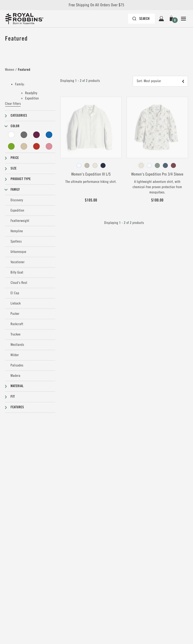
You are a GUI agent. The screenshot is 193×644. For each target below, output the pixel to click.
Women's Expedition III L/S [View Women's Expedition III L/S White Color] (91, 174)
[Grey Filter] (24, 135)
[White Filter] (11, 135)
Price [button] (15, 158)
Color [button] (15, 126)
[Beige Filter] (24, 146)
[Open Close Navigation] (183, 19)
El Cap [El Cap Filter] (15, 293)
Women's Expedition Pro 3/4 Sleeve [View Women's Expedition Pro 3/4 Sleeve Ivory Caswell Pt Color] (157, 174)
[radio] (79, 165)
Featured (24, 70)
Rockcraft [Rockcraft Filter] (17, 324)
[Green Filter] (11, 146)
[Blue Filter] (49, 135)
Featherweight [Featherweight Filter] (20, 221)
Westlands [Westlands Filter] (17, 345)
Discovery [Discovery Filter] (17, 200)
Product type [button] (21, 179)
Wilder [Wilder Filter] (15, 355)
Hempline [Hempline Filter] (17, 231)
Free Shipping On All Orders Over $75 (96, 5)
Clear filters (13, 104)
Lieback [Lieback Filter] (16, 303)
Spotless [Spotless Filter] (16, 242)
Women (10, 70)
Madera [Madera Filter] (15, 376)
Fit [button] (13, 397)
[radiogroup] (91, 165)
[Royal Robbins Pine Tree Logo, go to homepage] (24, 19)
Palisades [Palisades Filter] (17, 365)
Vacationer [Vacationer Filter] (18, 262)
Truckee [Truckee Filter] (16, 334)
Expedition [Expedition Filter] (17, 211)
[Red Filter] (36, 146)
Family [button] (15, 190)
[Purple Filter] (36, 135)
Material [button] (17, 386)
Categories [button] (19, 116)
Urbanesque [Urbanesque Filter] (18, 252)
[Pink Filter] (49, 146)
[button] (172, 19)
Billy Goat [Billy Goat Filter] (17, 273)
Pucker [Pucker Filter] (15, 314)
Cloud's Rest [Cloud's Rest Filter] (19, 283)
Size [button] (14, 168)
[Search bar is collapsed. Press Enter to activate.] (141, 19)
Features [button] (17, 407)
